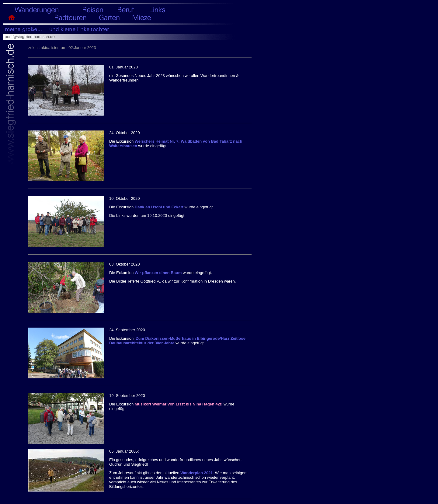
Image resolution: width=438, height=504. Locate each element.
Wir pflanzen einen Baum (159, 273)
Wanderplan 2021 (196, 473)
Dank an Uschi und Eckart (160, 207)
